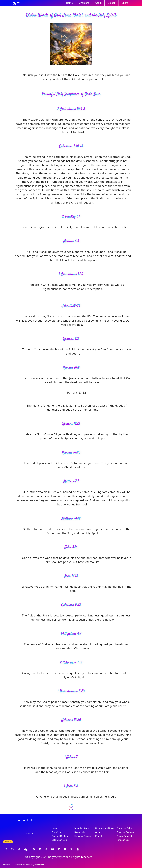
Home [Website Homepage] (69, 3)
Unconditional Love (105, 828)
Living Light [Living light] (80, 832)
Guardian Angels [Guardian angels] (82, 828)
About (98, 832)
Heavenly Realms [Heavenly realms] (83, 836)
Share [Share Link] (125, 3)
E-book (111, 3)
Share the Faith (124, 828)
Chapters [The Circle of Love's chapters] (84, 3)
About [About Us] (98, 3)
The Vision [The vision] (57, 832)
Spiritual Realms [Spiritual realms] (60, 836)
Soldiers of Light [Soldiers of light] (60, 840)
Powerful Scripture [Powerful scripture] (126, 832)
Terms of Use (123, 840)
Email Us (8, 842)
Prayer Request (124, 836)
